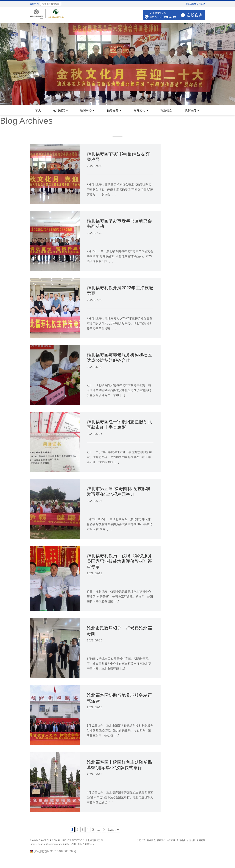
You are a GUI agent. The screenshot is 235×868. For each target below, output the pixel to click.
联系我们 (192, 111)
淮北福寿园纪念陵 (94, 841)
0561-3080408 (163, 17)
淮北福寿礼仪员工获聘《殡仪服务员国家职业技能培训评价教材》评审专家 (119, 562)
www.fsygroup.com (45, 841)
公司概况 (61, 111)
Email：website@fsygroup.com (46, 844)
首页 (38, 111)
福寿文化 (141, 111)
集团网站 (201, 841)
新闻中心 (87, 111)
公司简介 (141, 841)
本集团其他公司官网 (195, 4)
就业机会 (166, 111)
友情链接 (181, 841)
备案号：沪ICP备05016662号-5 (78, 844)
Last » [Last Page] (113, 830)
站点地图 (191, 841)
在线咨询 (195, 15)
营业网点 (151, 841)
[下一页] (104, 830)
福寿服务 (114, 111)
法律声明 (171, 841)
